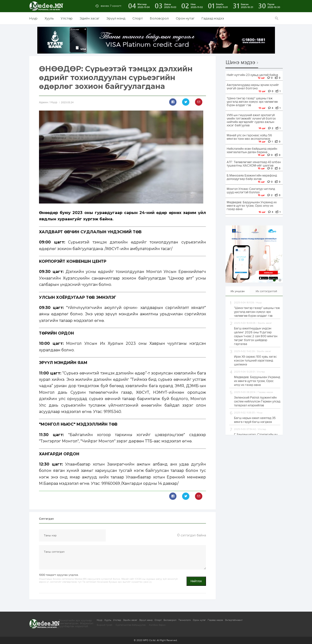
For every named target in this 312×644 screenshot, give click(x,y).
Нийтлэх (196, 581)
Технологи (185, 620)
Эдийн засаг (90, 18)
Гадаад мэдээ (213, 18)
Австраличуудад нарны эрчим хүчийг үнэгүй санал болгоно (253, 87)
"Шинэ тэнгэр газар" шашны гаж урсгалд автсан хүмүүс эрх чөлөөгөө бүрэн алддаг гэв (252, 102)
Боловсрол (159, 18)
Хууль (49, 18)
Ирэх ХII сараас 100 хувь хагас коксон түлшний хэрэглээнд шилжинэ (255, 361)
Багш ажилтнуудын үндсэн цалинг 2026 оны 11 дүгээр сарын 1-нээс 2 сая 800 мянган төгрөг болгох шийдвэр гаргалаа (256, 336)
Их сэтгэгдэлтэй (266, 291)
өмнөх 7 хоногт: (111, 6)
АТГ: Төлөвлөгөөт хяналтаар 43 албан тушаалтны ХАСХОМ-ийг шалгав (254, 164)
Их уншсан (238, 291)
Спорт (138, 18)
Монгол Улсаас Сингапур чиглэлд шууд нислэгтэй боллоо (251, 191)
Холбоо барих (157, 625)
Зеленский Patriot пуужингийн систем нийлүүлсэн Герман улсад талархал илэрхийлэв (257, 401)
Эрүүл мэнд (116, 18)
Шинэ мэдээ (240, 63)
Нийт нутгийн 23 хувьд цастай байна (252, 75)
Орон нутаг (185, 18)
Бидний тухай (105, 625)
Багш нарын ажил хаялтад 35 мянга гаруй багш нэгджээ (255, 420)
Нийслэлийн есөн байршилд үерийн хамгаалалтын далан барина (252, 150)
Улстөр (67, 18)
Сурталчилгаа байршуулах (131, 625)
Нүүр (33, 18)
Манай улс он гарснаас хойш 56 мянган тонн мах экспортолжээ (249, 137)
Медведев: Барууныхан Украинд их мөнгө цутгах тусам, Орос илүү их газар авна (252, 206)
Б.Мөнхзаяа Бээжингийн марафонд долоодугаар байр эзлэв (252, 177)
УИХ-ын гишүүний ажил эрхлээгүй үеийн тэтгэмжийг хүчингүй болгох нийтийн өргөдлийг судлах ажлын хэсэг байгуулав (251, 120)
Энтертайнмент (234, 620)
